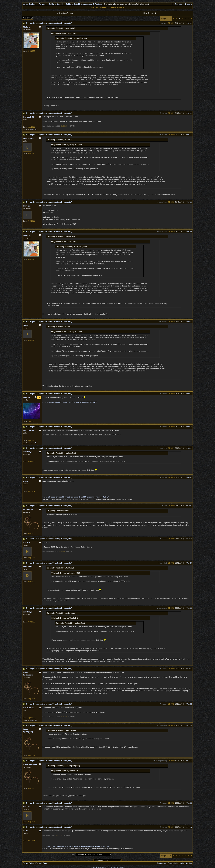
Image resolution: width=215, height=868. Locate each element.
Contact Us (162, 863)
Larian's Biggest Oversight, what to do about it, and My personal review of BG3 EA (76, 497)
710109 (189, 726)
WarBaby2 (162, 563)
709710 (189, 135)
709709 (189, 113)
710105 (189, 704)
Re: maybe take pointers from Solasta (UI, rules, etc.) (49, 23)
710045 (189, 506)
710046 (189, 539)
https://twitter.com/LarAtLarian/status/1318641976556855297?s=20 (70, 402)
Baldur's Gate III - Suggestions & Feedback (84, 4)
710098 (189, 669)
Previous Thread (65, 13)
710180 (189, 803)
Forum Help (173, 863)
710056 (189, 608)
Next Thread (150, 13)
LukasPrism (162, 202)
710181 (189, 827)
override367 (162, 23)
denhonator (162, 608)
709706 (189, 23)
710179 (189, 761)
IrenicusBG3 (162, 448)
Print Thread (28, 18)
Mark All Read (41, 863)
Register (177, 4)
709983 (189, 448)
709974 (189, 427)
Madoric (163, 135)
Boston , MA (33, 129)
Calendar (104, 7)
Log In (188, 4)
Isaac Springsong (160, 761)
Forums (42, 4)
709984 (189, 478)
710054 (189, 563)
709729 (189, 202)
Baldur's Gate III (56, 4)
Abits (164, 506)
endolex (163, 113)
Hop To (73, 855)
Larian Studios (29, 4)
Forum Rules (28, 863)
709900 (189, 322)
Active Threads (118, 7)
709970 (189, 394)
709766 (189, 232)
